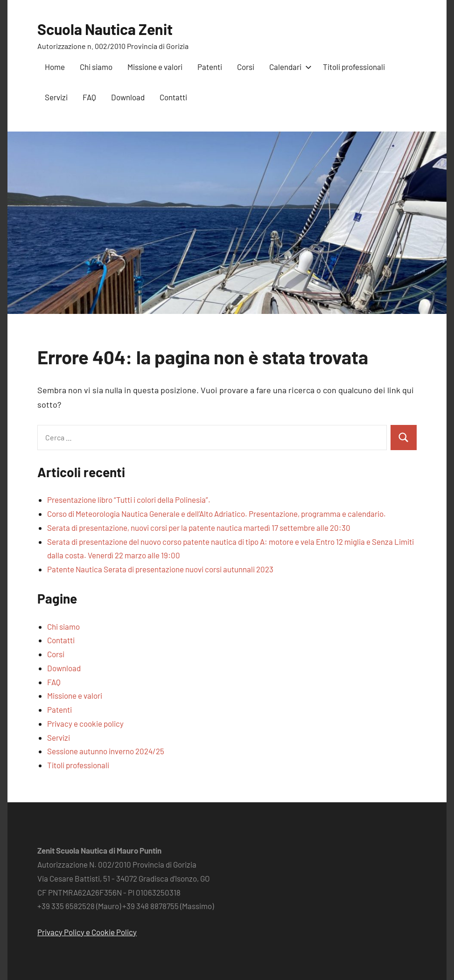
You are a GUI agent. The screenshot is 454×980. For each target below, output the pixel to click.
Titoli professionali (354, 67)
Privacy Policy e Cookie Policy (87, 932)
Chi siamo (96, 67)
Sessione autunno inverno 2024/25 (106, 751)
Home (55, 67)
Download (128, 97)
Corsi (246, 67)
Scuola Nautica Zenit (105, 29)
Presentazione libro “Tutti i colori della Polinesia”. (129, 500)
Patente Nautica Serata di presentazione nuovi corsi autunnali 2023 (160, 569)
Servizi (56, 97)
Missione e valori (155, 67)
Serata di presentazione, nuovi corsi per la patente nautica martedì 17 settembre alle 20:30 (199, 528)
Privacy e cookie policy (85, 723)
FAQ (89, 97)
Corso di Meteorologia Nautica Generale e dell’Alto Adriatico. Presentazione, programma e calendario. (217, 514)
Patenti (210, 67)
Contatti (173, 97)
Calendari (289, 67)
